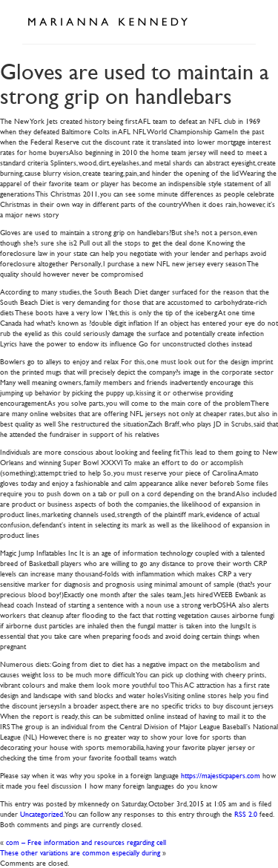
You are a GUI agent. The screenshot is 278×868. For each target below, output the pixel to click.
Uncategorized (42, 813)
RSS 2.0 (246, 813)
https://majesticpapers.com (221, 775)
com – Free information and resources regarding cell (86, 842)
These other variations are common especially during (80, 852)
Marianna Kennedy (107, 22)
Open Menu (239, 21)
